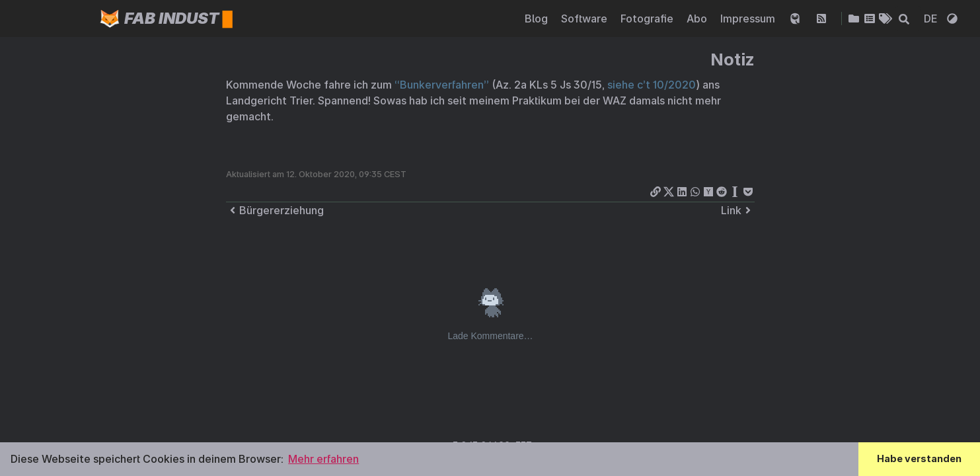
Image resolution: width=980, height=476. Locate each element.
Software (585, 19)
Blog (538, 19)
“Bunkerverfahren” (442, 85)
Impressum (749, 19)
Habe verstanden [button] (919, 458)
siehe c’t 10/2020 (652, 85)
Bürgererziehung (275, 210)
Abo (698, 19)
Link (738, 210)
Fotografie (648, 19)
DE (932, 19)
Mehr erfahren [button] (323, 459)
